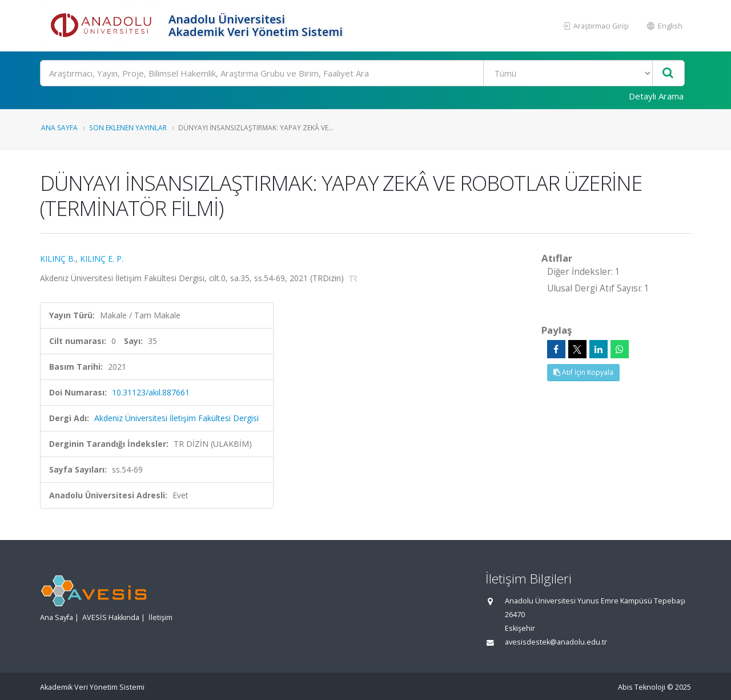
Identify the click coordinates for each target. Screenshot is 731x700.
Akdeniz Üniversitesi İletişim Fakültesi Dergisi (176, 418)
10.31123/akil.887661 (151, 392)
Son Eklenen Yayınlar (128, 127)
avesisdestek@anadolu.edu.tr (556, 642)
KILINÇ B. (58, 259)
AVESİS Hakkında (111, 617)
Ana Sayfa (59, 127)
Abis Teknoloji (642, 687)
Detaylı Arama (656, 96)
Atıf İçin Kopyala (583, 372)
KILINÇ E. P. (102, 259)
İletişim (160, 617)
